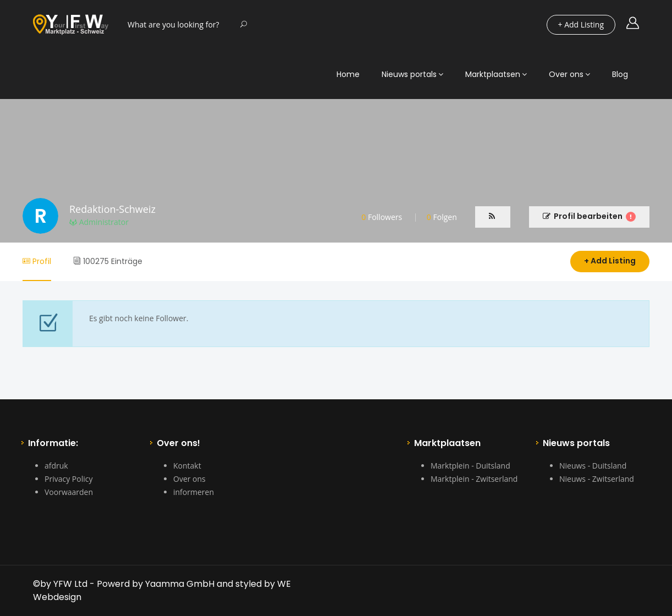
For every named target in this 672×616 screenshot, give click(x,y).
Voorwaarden (69, 492)
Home (348, 74)
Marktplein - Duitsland (470, 466)
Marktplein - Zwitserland (474, 479)
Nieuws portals (409, 74)
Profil (37, 261)
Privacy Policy (68, 479)
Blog (620, 74)
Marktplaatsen (493, 74)
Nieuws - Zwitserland (597, 479)
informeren (194, 492)
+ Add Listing (610, 261)
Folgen (442, 217)
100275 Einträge (108, 261)
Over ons (566, 74)
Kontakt (187, 466)
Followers (382, 217)
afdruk (56, 466)
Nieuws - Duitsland (593, 466)
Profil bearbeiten (589, 216)
